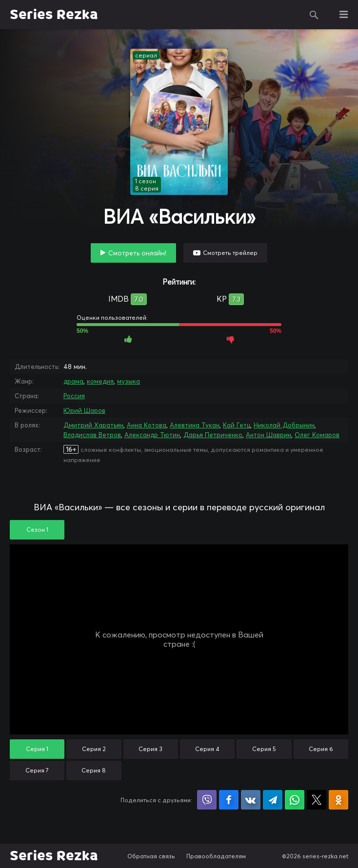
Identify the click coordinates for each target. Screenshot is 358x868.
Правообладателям (216, 856)
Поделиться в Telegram (273, 800)
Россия (74, 396)
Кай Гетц (237, 425)
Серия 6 (321, 749)
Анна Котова (147, 425)
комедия (100, 381)
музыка (129, 381)
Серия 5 (264, 749)
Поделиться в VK (251, 800)
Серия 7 (37, 770)
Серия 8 (94, 770)
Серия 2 (94, 749)
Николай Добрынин (284, 425)
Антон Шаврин (268, 435)
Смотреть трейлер (230, 253)
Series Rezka (54, 15)
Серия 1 (37, 749)
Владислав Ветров (92, 435)
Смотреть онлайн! (137, 253)
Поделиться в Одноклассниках (338, 800)
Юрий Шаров (84, 410)
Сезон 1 (37, 530)
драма (73, 381)
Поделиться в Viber (207, 800)
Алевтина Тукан (195, 425)
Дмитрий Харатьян (93, 425)
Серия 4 (207, 749)
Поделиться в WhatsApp (295, 800)
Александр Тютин (152, 435)
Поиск (314, 15)
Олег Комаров (317, 435)
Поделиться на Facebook (229, 800)
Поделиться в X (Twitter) (317, 800)
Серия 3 (150, 749)
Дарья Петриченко (213, 435)
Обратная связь (151, 856)
